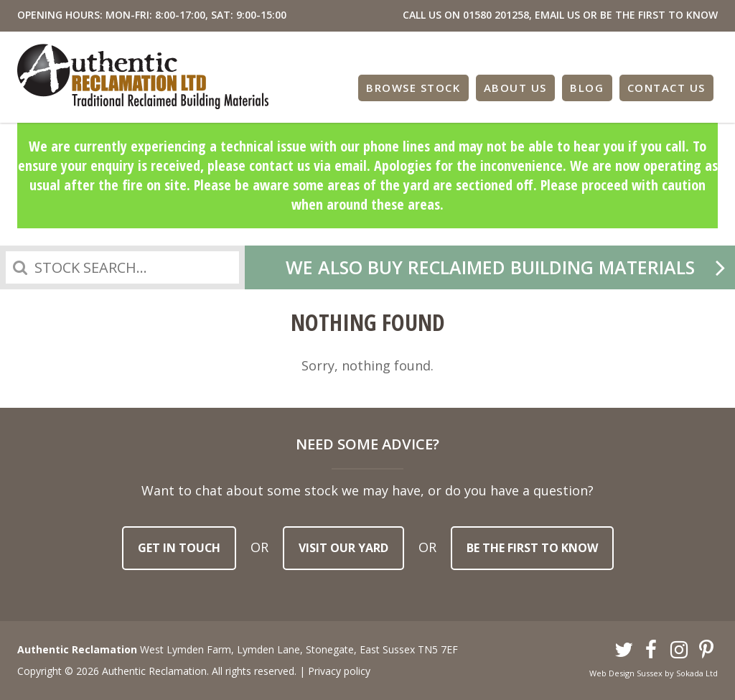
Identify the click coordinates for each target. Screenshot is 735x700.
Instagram (679, 650)
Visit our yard (343, 548)
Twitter (624, 650)
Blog (587, 88)
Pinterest (707, 650)
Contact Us (666, 88)
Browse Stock (413, 88)
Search (20, 267)
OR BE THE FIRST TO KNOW (650, 15)
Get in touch (179, 548)
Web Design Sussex (626, 673)
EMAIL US (557, 15)
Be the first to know (532, 548)
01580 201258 (496, 15)
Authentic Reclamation (143, 76)
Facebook (652, 650)
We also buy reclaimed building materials (490, 267)
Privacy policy (339, 671)
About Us (515, 88)
